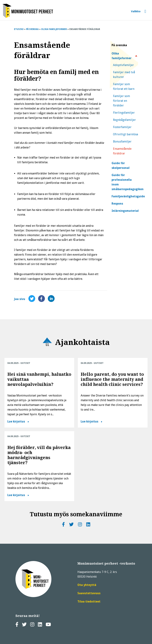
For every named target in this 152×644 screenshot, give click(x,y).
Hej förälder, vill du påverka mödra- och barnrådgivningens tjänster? (39, 455)
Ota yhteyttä (87, 585)
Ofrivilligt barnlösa (125, 134)
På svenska (32, 29)
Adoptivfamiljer (123, 65)
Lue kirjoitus (16, 421)
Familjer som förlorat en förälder (121, 101)
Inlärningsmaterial (125, 211)
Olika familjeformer (54, 29)
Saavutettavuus (89, 593)
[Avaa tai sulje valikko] (139, 11)
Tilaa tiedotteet (89, 602)
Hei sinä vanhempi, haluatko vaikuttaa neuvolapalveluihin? (39, 379)
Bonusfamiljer (122, 142)
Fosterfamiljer (122, 127)
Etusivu (19, 29)
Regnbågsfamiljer (124, 120)
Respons (117, 204)
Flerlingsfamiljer (124, 113)
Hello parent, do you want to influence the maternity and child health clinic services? (112, 379)
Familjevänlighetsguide (128, 196)
